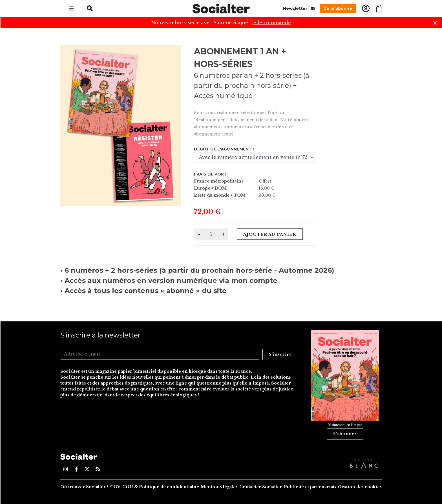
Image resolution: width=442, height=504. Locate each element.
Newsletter (299, 8)
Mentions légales (219, 487)
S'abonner (345, 434)
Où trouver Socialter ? (84, 487)
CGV (115, 487)
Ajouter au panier (270, 234)
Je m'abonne (338, 8)
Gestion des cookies (360, 487)
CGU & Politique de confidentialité (161, 487)
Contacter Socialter (261, 487)
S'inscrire (280, 354)
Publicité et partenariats (310, 487)
